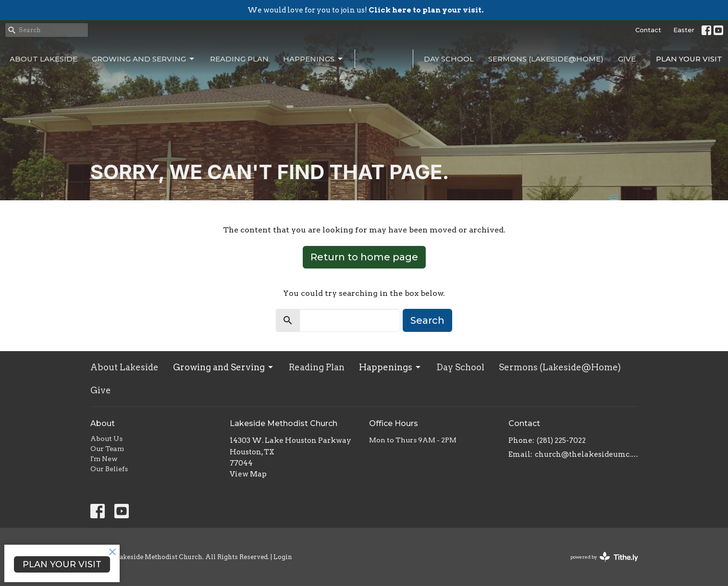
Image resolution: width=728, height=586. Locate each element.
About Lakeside (43, 59)
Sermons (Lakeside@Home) (546, 59)
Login (283, 557)
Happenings (314, 59)
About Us (106, 439)
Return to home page (364, 257)
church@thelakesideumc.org (586, 454)
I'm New (104, 459)
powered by (604, 557)
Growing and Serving (144, 59)
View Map (248, 474)
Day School (449, 59)
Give (627, 59)
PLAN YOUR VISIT (689, 59)
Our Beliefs (109, 469)
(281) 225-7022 (561, 440)
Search (427, 320)
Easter (684, 30)
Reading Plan (239, 59)
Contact (648, 30)
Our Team (107, 449)
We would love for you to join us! (365, 10)
